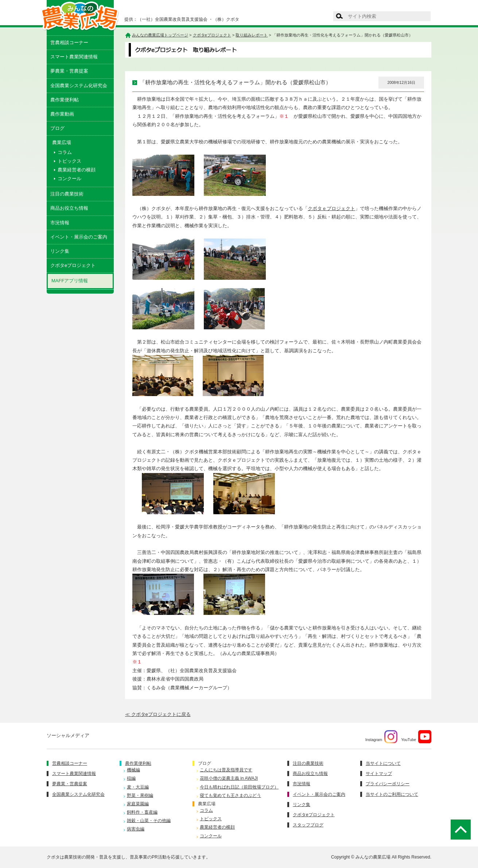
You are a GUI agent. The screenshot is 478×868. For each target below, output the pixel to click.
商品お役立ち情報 (69, 208)
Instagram (381, 737)
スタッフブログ (308, 825)
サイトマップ (379, 774)
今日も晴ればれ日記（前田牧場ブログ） (239, 787)
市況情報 (60, 223)
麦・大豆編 (138, 787)
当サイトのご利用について (392, 794)
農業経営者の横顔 (77, 170)
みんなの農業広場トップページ (160, 35)
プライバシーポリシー (388, 784)
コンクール (69, 179)
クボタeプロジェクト (73, 265)
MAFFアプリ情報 (70, 281)
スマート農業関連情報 (74, 57)
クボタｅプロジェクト (331, 208)
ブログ (57, 128)
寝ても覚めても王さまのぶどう (230, 795)
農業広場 (207, 804)
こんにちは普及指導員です (226, 770)
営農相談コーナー (69, 42)
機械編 (133, 770)
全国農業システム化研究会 (79, 86)
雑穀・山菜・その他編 (149, 821)
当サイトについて (383, 763)
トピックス (69, 161)
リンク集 (60, 251)
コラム (65, 152)
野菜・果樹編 (140, 795)
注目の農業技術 (67, 194)
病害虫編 (136, 829)
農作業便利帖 (65, 100)
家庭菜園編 (138, 804)
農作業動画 (62, 114)
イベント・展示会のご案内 (79, 237)
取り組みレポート (252, 35)
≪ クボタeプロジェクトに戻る (158, 714)
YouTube (416, 737)
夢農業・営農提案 (69, 71)
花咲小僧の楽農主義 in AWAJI (229, 778)
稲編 (131, 778)
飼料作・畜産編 (142, 812)
